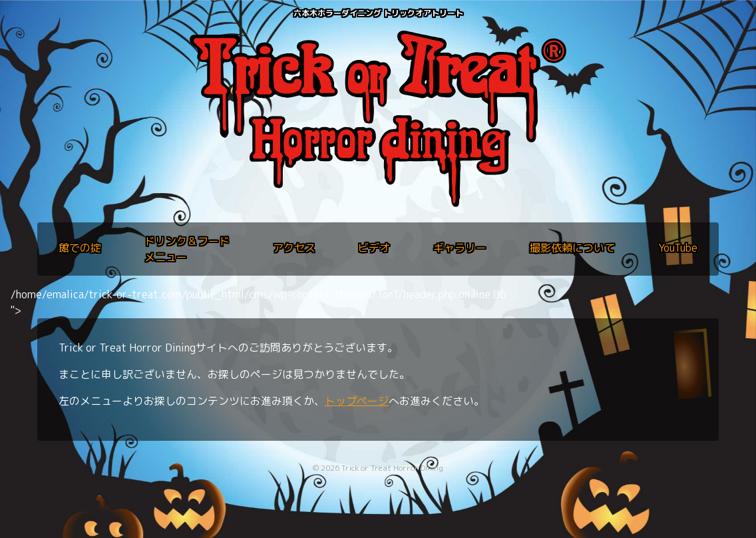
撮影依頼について (572, 248)
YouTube (678, 248)
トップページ (357, 401)
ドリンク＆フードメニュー (187, 249)
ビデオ (374, 248)
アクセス (294, 248)
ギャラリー (460, 248)
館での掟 (80, 248)
